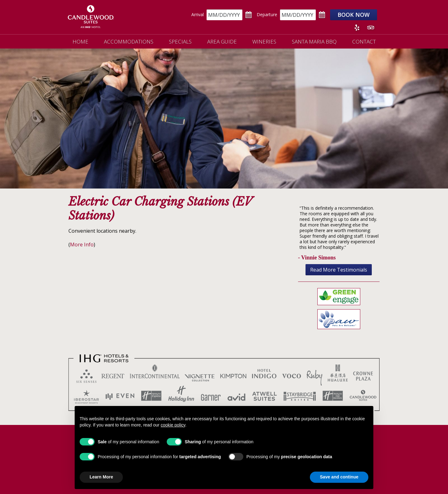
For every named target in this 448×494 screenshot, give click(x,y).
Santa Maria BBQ (314, 42)
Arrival (198, 14)
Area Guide (222, 42)
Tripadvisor (371, 28)
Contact (364, 42)
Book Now (354, 15)
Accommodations (129, 42)
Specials (180, 42)
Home (80, 42)
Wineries (264, 42)
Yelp (357, 28)
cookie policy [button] (173, 425)
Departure (267, 14)
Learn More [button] (101, 477)
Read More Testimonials (339, 270)
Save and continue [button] (339, 477)
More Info (82, 245)
